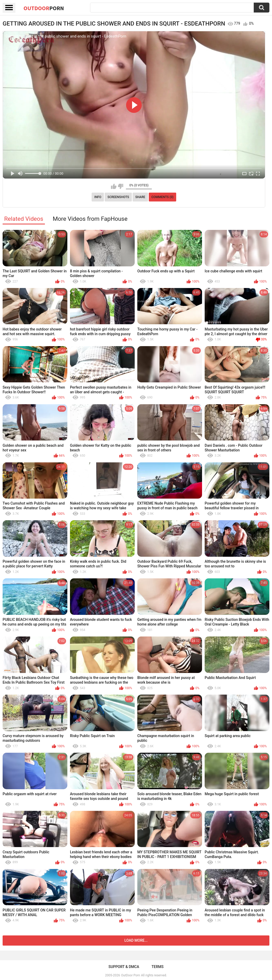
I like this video (114, 186)
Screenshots (118, 197)
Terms (157, 967)
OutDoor (44, 8)
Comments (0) (162, 197)
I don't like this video (120, 186)
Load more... (136, 940)
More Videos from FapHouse (90, 219)
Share (140, 197)
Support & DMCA (124, 967)
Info (98, 197)
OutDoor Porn (131, 975)
